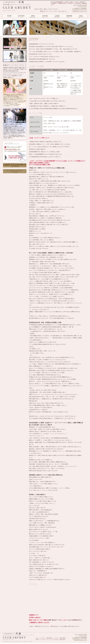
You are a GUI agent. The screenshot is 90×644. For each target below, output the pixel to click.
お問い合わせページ (54, 620)
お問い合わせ (62, 640)
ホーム (37, 638)
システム (56, 638)
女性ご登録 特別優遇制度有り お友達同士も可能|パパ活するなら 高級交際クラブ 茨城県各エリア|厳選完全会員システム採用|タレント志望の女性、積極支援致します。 (69, 3)
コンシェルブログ (54, 640)
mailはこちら (43, 577)
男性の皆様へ (50, 638)
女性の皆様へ (63, 638)
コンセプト (43, 638)
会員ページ (38, 640)
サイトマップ (45, 640)
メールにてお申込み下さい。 (74, 620)
